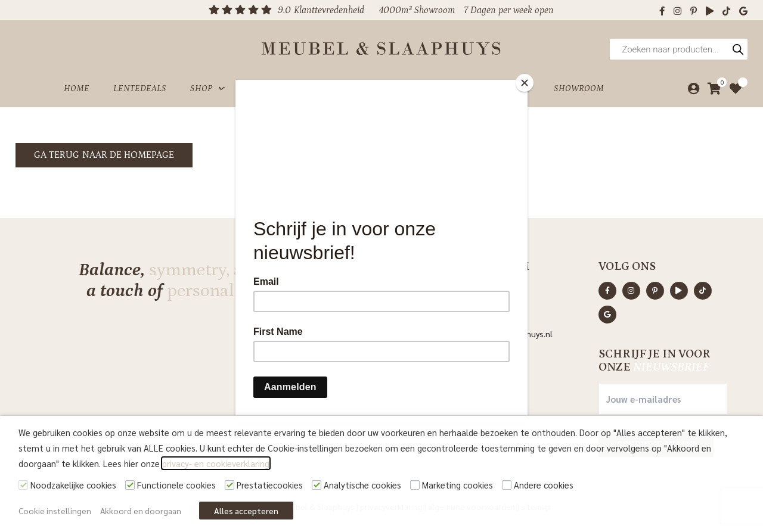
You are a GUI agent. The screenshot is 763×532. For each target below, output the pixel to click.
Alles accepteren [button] (246, 511)
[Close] (525, 83)
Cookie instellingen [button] (55, 511)
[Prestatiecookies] (229, 485)
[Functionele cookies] (130, 485)
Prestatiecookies (270, 485)
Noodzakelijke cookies (73, 485)
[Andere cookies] (507, 485)
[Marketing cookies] (415, 485)
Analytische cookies (362, 485)
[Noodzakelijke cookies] (23, 485)
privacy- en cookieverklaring (216, 463)
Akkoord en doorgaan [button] (141, 511)
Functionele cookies (176, 485)
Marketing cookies (458, 485)
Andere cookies (544, 485)
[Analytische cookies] (317, 485)
